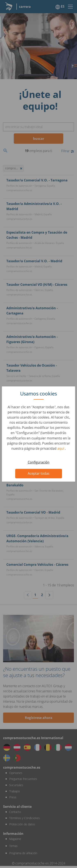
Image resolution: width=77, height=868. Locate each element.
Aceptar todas (39, 473)
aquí (61, 448)
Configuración (39, 462)
